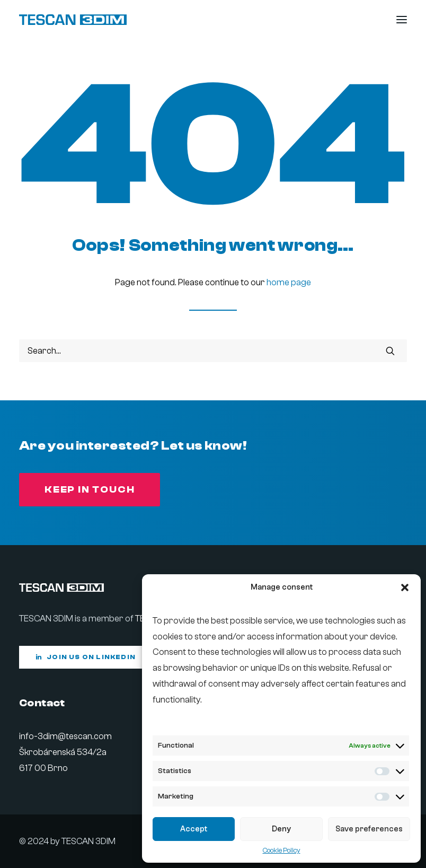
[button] (405, 588)
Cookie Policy (282, 850)
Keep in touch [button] (90, 490)
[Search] (213, 351)
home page (289, 282)
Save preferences (369, 829)
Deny (281, 829)
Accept (194, 829)
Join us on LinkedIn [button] (86, 657)
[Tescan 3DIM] (73, 20)
